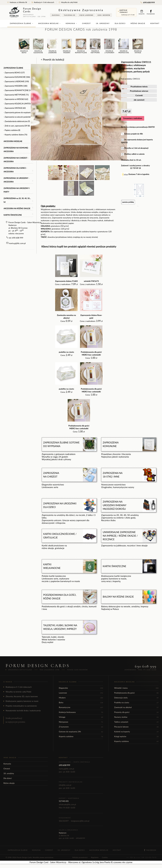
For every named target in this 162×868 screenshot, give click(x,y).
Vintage (81, 717)
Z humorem (81, 727)
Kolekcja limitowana (81, 712)
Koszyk (142, 12)
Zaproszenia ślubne (21, 23)
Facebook (151, 12)
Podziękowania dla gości (136, 693)
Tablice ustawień (136, 722)
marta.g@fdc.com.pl (17, 243)
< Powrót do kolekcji (52, 59)
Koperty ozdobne (81, 736)
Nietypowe (81, 722)
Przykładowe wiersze (139, 91)
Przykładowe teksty (139, 86)
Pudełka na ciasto (136, 702)
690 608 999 (148, 2)
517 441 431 (64, 801)
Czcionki (139, 95)
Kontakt (117, 850)
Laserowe (81, 693)
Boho (81, 702)
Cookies (105, 857)
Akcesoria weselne (49, 23)
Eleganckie (81, 688)
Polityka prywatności (80, 857)
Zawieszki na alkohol (136, 707)
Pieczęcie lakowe (136, 727)
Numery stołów (136, 717)
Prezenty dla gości (136, 712)
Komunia (71, 23)
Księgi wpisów (136, 736)
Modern (81, 698)
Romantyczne (81, 707)
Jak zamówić (139, 100)
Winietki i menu (136, 688)
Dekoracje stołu (136, 698)
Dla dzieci (120, 23)
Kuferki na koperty (136, 732)
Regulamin (95, 857)
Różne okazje (138, 23)
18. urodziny (103, 23)
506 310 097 (64, 821)
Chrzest (86, 23)
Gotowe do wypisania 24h (81, 732)
